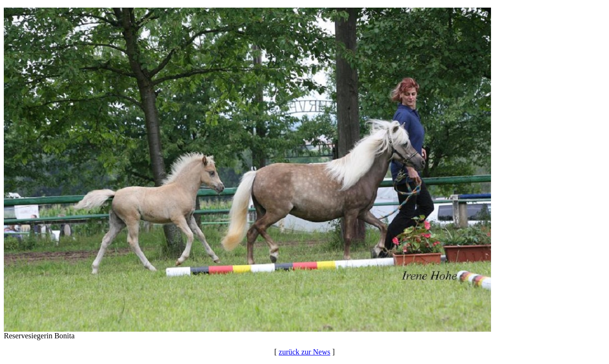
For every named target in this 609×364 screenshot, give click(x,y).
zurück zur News (304, 352)
